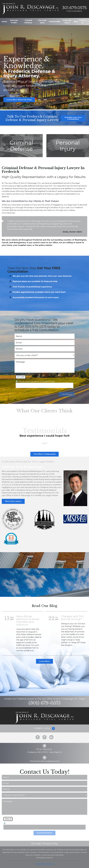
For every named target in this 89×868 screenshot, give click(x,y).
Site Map (36, 843)
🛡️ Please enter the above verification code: (35, 381)
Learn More (45, 660)
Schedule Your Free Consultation (73, 118)
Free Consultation (74, 11)
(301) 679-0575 (45, 702)
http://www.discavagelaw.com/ (45, 760)
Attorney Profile (14, 21)
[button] (44, 728)
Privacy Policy (50, 843)
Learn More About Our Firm (19, 100)
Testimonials (54, 21)
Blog (76, 21)
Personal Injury (42, 21)
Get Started (67, 394)
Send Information (45, 832)
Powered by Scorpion (44, 863)
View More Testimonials (44, 454)
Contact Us (82, 21)
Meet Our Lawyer (12, 501)
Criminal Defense (28, 21)
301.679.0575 (74, 7)
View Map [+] (55, 751)
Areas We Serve (67, 21)
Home (4, 21)
